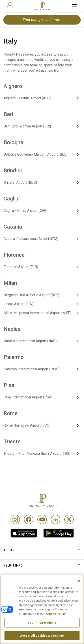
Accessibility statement (21, 626)
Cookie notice (13, 611)
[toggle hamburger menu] (74, 6)
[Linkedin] (56, 519)
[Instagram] (15, 519)
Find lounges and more (42, 20)
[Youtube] (42, 519)
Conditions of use (16, 596)
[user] (10, 5)
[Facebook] (29, 519)
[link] (24, 533)
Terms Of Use (14, 604)
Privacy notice (14, 619)
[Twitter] (69, 519)
